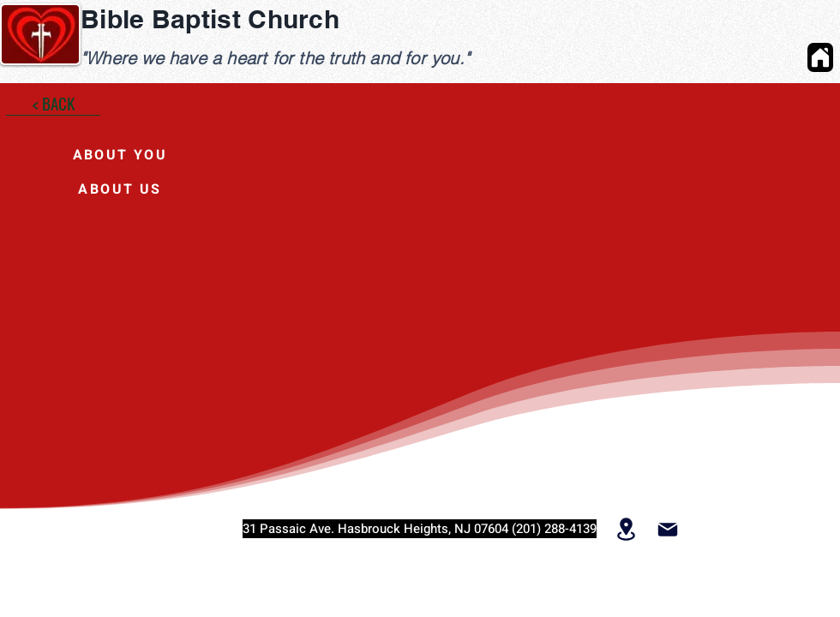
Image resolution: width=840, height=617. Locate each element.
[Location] (626, 529)
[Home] (820, 57)
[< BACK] (53, 103)
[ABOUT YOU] (120, 155)
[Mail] (667, 529)
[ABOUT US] (120, 189)
